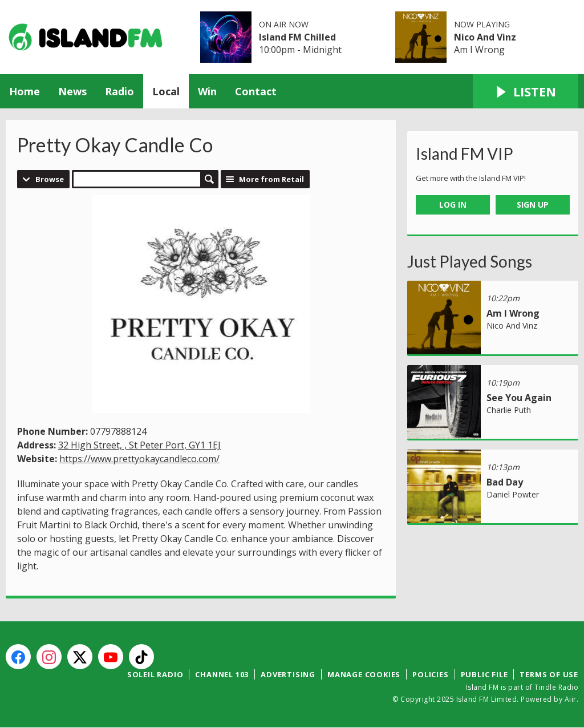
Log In (453, 205)
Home (25, 91)
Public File (484, 674)
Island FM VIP (465, 153)
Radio (119, 91)
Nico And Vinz (485, 37)
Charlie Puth (509, 410)
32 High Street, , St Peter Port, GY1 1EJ (139, 445)
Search (209, 179)
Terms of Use (549, 674)
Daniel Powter (513, 494)
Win (207, 91)
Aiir (571, 699)
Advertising (288, 674)
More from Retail (271, 179)
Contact (256, 91)
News (72, 91)
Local (166, 91)
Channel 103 (222, 674)
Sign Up (533, 205)
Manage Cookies (364, 674)
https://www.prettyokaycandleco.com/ (139, 459)
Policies (430, 674)
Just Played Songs (470, 261)
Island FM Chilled (297, 37)
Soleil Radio (155, 674)
